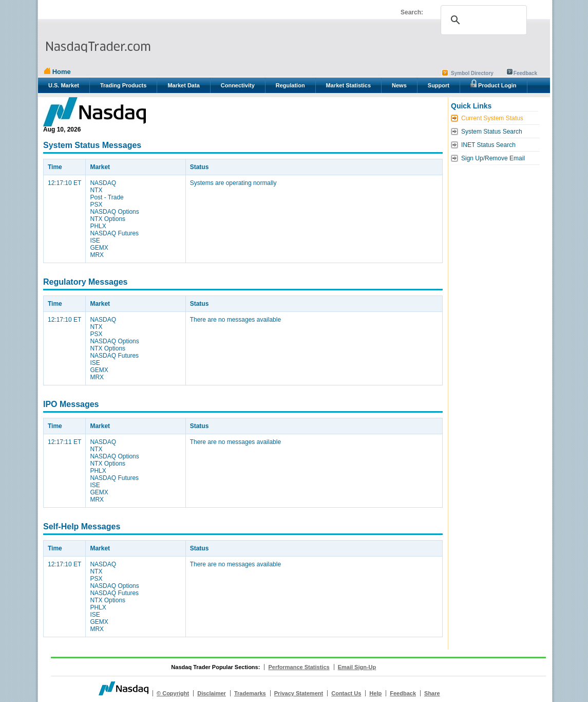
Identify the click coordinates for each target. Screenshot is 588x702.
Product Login (494, 84)
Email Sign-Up (357, 667)
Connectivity (238, 85)
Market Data (183, 85)
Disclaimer (212, 693)
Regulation (290, 85)
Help (375, 693)
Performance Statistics (299, 667)
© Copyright (173, 693)
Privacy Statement (299, 693)
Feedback (525, 73)
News (399, 85)
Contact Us (346, 693)
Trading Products (123, 85)
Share (432, 693)
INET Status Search (488, 145)
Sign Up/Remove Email (493, 158)
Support (439, 85)
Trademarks (250, 693)
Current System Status (492, 118)
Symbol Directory (472, 73)
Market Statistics (348, 85)
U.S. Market (64, 85)
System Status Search (492, 132)
